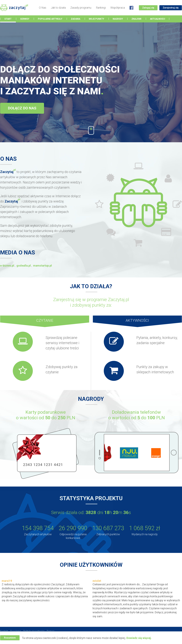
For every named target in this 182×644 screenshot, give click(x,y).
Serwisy (25, 19)
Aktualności (158, 19)
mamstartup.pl (42, 266)
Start (8, 19)
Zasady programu (81, 8)
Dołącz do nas (22, 108)
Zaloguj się (148, 8)
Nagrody (118, 19)
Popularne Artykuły (50, 19)
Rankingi (101, 8)
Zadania (76, 19)
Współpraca (118, 8)
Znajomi (136, 19)
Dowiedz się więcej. (139, 638)
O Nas (43, 8)
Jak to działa (58, 8)
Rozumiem (10, 638)
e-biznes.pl (7, 266)
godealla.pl (24, 266)
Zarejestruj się (171, 8)
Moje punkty (96, 19)
